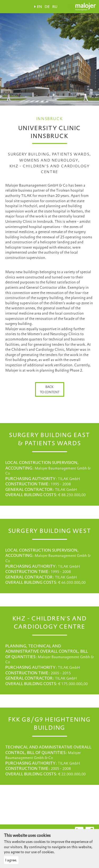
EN (39, 7)
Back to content (50, 389)
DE (47, 7)
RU (55, 7)
